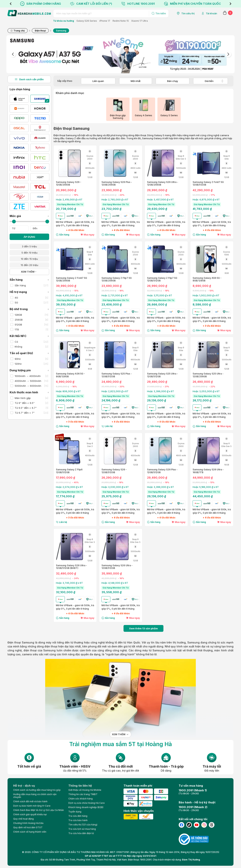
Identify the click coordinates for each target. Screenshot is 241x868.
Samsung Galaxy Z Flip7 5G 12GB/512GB (162, 279)
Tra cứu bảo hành (78, 820)
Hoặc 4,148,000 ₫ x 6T (115, 583)
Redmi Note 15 (121, 21)
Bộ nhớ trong (29, 309)
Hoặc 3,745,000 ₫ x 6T (69, 583)
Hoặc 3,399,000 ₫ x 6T (161, 391)
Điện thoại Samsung (21, 642)
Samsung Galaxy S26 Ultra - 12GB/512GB (117, 567)
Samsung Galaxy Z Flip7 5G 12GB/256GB (117, 279)
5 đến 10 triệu (29, 253)
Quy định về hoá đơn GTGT (28, 827)
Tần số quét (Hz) (29, 353)
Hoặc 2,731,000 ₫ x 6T (115, 295)
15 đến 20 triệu (29, 265)
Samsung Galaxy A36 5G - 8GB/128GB (70, 375)
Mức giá (29, 216)
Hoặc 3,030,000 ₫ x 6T (115, 487)
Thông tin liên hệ (80, 786)
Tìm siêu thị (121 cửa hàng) (83, 825)
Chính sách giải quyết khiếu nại (30, 814)
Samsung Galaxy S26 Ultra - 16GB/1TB (208, 471)
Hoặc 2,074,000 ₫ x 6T (69, 487)
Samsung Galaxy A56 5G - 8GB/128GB (207, 279)
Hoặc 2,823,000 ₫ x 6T (115, 391)
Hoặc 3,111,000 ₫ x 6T (160, 295)
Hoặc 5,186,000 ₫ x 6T (206, 487)
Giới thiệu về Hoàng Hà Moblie (85, 790)
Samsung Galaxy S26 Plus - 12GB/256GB (117, 183)
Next (230, 4)
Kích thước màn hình (29, 392)
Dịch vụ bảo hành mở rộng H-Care (32, 806)
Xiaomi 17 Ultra (140, 21)
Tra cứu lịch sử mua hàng (82, 829)
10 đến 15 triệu (29, 259)
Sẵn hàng (29, 280)
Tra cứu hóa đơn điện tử (81, 833)
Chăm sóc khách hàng (80, 799)
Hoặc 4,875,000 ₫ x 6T (206, 199)
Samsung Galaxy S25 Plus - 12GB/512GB (117, 375)
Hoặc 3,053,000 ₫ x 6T (206, 391)
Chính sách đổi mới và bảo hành (30, 801)
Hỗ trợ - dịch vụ (24, 786)
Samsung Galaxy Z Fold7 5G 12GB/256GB (71, 279)
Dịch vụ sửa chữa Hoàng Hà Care (87, 803)
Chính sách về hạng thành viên (30, 832)
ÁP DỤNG (29, 237)
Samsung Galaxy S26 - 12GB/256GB (69, 183)
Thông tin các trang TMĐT (83, 794)
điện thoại (51, 646)
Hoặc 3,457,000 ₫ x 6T (160, 199)
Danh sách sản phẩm (29, 79)
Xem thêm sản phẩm (143, 628)
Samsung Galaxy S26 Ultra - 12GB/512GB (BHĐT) (71, 567)
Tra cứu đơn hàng (78, 816)
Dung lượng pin (29, 370)
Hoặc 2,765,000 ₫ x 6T (115, 199)
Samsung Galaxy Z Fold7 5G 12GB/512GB (208, 183)
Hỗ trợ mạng (29, 292)
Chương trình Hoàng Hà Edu (28, 823)
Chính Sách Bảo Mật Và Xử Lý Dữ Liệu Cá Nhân (39, 810)
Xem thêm (119, 734)
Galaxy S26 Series (87, 21)
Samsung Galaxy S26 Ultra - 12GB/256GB (163, 183)
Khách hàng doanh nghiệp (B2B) (86, 807)
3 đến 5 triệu (29, 246)
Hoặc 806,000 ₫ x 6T (68, 391)
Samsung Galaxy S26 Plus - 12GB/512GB (162, 471)
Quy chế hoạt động (23, 819)
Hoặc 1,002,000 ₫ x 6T (206, 295)
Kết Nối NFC (29, 336)
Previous (11, 4)
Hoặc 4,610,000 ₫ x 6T (69, 295)
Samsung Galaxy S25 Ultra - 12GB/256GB (208, 375)
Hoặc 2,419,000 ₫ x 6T (69, 199)
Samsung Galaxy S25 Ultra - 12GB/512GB (162, 375)
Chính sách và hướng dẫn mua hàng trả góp (37, 790)
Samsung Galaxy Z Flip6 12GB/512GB (69, 471)
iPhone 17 (105, 21)
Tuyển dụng (75, 812)
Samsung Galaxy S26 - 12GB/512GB (114, 471)
